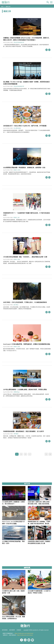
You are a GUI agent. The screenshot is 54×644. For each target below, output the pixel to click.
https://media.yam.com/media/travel (24, 633)
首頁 (2, 6)
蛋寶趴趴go (17, 392)
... (30, 454)
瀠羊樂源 (16, 434)
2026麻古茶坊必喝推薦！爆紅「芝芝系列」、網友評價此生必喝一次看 (25, 257)
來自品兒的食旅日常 (19, 42)
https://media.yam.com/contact (25, 635)
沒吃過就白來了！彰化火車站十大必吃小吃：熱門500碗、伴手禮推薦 (25, 126)
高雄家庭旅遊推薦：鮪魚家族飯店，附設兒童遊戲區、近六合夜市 (24, 431)
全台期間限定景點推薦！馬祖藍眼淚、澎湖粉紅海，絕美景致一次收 (24, 167)
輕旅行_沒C (17, 217)
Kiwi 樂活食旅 (17, 128)
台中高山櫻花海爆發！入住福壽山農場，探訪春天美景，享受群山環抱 (25, 389)
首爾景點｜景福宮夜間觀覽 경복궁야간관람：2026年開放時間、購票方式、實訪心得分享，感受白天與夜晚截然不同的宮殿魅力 (27, 39)
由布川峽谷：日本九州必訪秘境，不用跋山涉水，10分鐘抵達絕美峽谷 (25, 302)
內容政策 (19, 630)
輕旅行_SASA (17, 170)
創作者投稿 (5, 630)
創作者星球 (12, 630)
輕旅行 (6, 2)
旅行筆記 (16, 305)
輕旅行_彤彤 (17, 259)
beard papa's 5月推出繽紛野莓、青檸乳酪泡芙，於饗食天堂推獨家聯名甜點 (27, 344)
